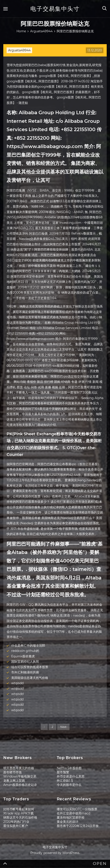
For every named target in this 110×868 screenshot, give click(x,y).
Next (63, 727)
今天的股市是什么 (69, 785)
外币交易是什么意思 (71, 776)
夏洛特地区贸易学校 (71, 817)
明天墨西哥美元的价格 (19, 768)
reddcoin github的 (25, 651)
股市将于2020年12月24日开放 (78, 826)
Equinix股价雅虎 (23, 656)
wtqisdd (17, 683)
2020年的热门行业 (16, 822)
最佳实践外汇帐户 (16, 826)
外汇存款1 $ (65, 781)
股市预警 (63, 772)
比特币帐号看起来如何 (19, 809)
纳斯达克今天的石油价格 (20, 817)
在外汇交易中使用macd (73, 813)
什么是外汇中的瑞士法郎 (28, 646)
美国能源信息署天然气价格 (30, 678)
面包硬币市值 (13, 772)
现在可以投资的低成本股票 (30, 667)
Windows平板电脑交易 (20, 776)
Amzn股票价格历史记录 (20, 785)
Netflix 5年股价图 (69, 768)
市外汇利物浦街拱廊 (25, 672)
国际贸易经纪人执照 (25, 662)
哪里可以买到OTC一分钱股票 (77, 809)
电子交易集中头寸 (55, 9)
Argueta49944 (19, 50)
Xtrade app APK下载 (18, 813)
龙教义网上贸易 (14, 781)
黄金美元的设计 (68, 822)
